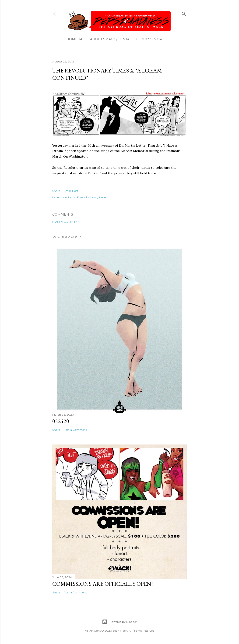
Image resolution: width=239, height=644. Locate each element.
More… (160, 39)
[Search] (184, 13)
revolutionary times (93, 197)
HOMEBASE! (77, 39)
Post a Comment (66, 222)
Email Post (71, 191)
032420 (61, 421)
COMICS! (144, 39)
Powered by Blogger (119, 622)
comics (67, 197)
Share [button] (56, 191)
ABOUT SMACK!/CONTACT (112, 39)
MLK (76, 197)
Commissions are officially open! (103, 584)
